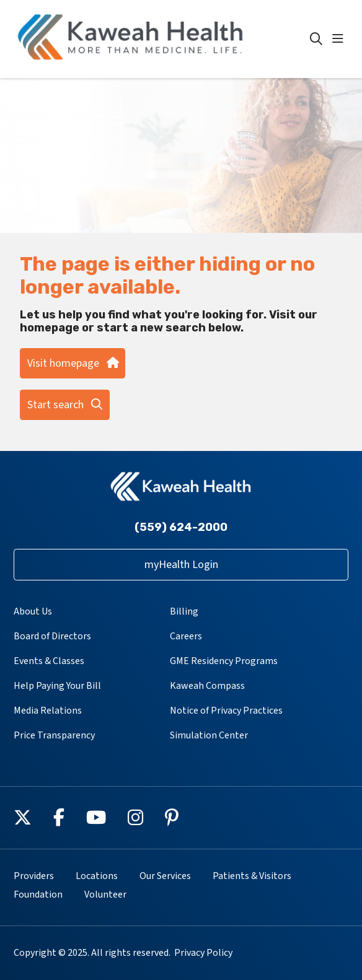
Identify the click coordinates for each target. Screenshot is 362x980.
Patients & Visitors (252, 876)
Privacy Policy (203, 953)
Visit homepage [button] (73, 363)
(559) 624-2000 (181, 527)
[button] (340, 39)
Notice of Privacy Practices (226, 711)
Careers (186, 636)
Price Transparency (54, 735)
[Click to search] (316, 39)
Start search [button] (65, 405)
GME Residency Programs (224, 661)
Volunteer (105, 895)
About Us (33, 611)
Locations (97, 876)
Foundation (38, 895)
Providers (34, 876)
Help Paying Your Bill (57, 686)
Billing (184, 611)
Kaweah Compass (207, 686)
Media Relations (48, 711)
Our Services (165, 876)
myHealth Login (181, 565)
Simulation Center (209, 735)
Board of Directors (52, 636)
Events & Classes (49, 661)
